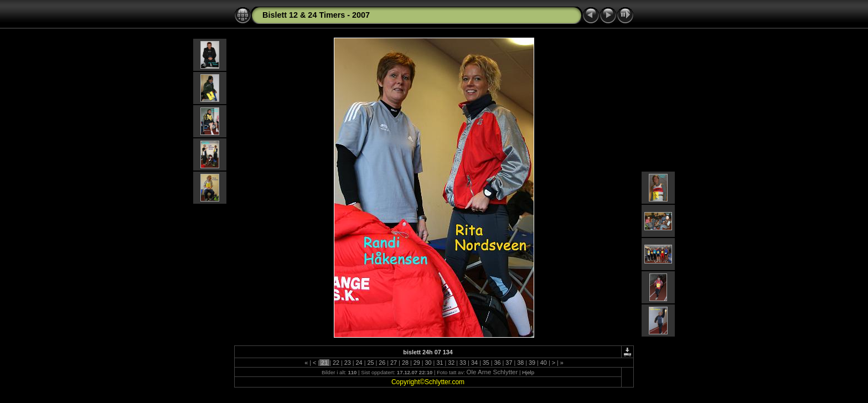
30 (428, 363)
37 (509, 363)
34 (474, 363)
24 (359, 363)
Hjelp (528, 372)
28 (405, 363)
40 (544, 363)
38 (520, 363)
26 (382, 363)
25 (370, 363)
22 (336, 363)
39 (532, 363)
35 (486, 363)
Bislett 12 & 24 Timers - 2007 (316, 15)
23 (348, 363)
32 (451, 363)
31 (440, 363)
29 (417, 363)
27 (394, 363)
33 (463, 363)
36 (498, 363)
